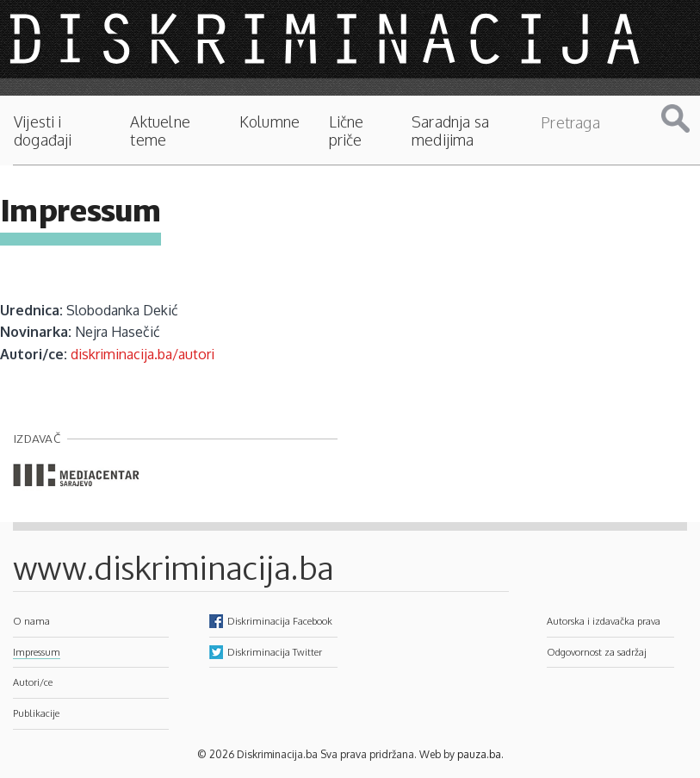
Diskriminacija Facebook (280, 621)
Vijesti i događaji (43, 131)
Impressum (37, 652)
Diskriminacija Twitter (275, 652)
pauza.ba (479, 754)
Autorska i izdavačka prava (604, 621)
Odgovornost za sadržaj (597, 652)
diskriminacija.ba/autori (142, 354)
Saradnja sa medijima (450, 131)
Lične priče (347, 131)
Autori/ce (33, 682)
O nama (31, 621)
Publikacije (36, 713)
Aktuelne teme (160, 131)
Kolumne (269, 122)
